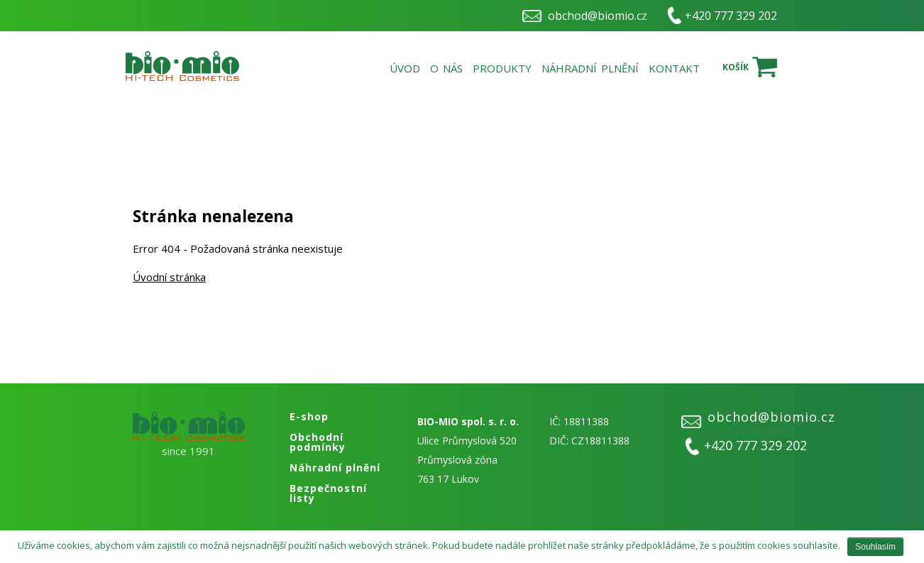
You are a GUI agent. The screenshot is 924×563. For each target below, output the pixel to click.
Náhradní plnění (590, 68)
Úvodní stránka (169, 277)
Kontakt (674, 68)
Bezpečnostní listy (328, 493)
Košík (736, 67)
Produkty (502, 68)
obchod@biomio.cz (598, 16)
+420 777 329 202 (731, 16)
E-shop (309, 417)
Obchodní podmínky (318, 442)
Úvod (405, 68)
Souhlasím (875, 547)
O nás (446, 68)
